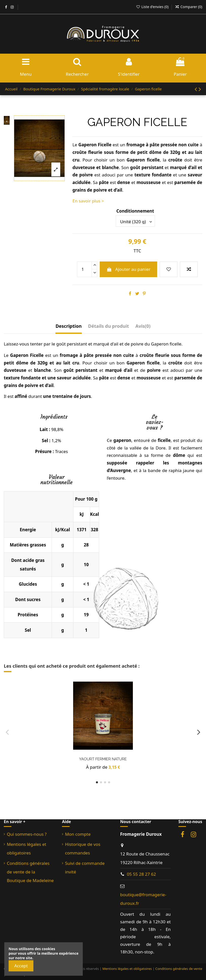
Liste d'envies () (153, 7)
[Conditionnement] (135, 221)
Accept (21, 966)
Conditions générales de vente (179, 969)
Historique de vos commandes (83, 849)
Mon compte (78, 834)
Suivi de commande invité (85, 867)
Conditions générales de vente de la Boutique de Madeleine (30, 872)
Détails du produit (108, 326)
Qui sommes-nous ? (27, 834)
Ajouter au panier (129, 269)
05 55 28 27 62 (141, 874)
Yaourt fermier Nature (103, 759)
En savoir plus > (88, 201)
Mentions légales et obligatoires (27, 849)
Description (68, 326)
